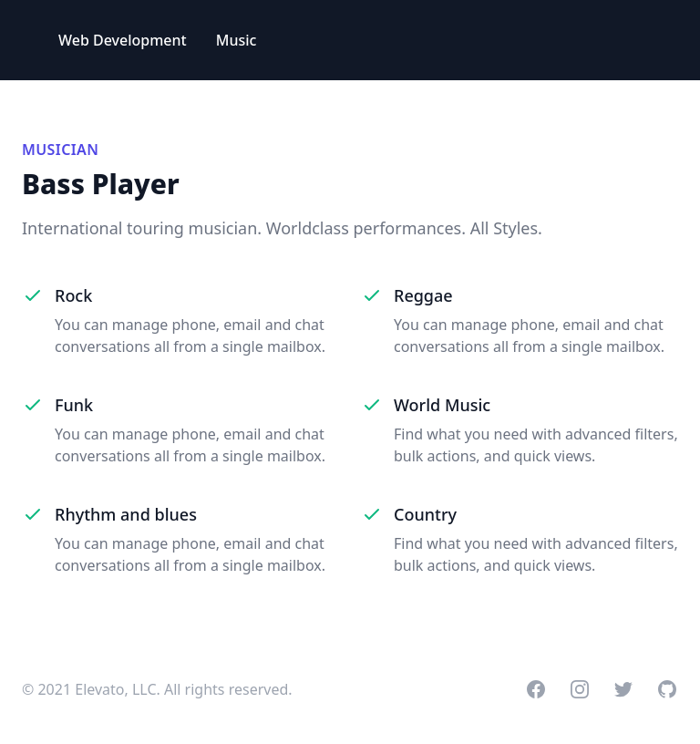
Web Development (123, 40)
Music (237, 40)
